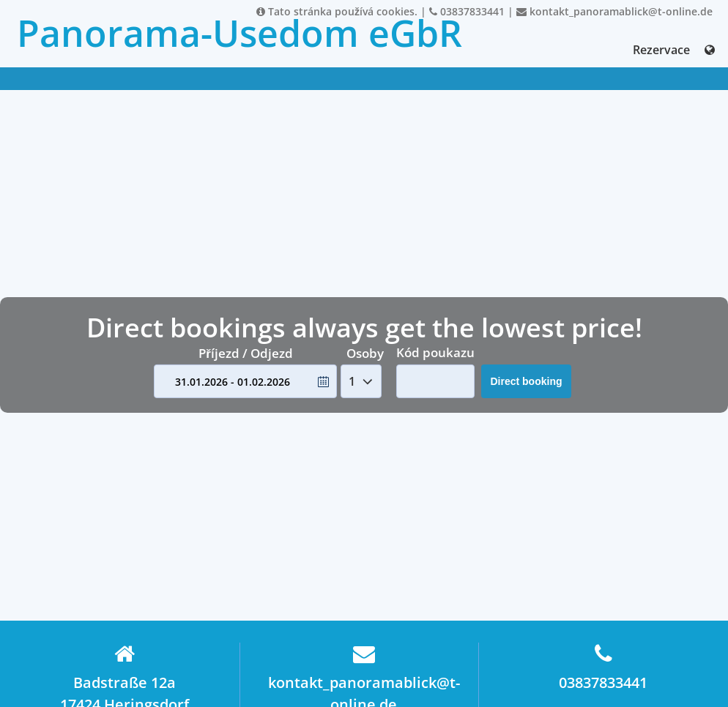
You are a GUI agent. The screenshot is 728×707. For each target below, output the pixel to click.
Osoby (365, 353)
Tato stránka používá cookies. (337, 11)
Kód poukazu (435, 352)
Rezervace (661, 50)
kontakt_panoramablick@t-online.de (614, 11)
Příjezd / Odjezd (246, 353)
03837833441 (467, 11)
